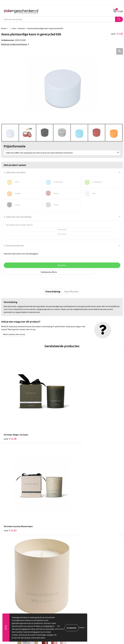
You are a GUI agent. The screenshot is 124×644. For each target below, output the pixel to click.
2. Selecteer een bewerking (18, 217)
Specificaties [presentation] (71, 291)
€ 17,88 (10, 490)
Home (4, 28)
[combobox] (58, 19)
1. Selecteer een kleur (15, 172)
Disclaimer (68, 581)
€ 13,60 (71, 490)
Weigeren (82, 627)
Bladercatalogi (69, 533)
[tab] (53, 291)
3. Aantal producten (14, 245)
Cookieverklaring (70, 574)
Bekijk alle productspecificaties (15, 44)
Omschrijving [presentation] (53, 291)
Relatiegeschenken (71, 536)
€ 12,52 (71, 418)
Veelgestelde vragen (72, 555)
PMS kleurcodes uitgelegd (74, 547)
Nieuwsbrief (68, 551)
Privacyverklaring (70, 577)
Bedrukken (68, 544)
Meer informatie (60, 627)
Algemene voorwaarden (73, 570)
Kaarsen (22, 28)
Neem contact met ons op (14, 334)
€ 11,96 (10, 418)
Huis (14, 28)
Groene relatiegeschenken (74, 540)
